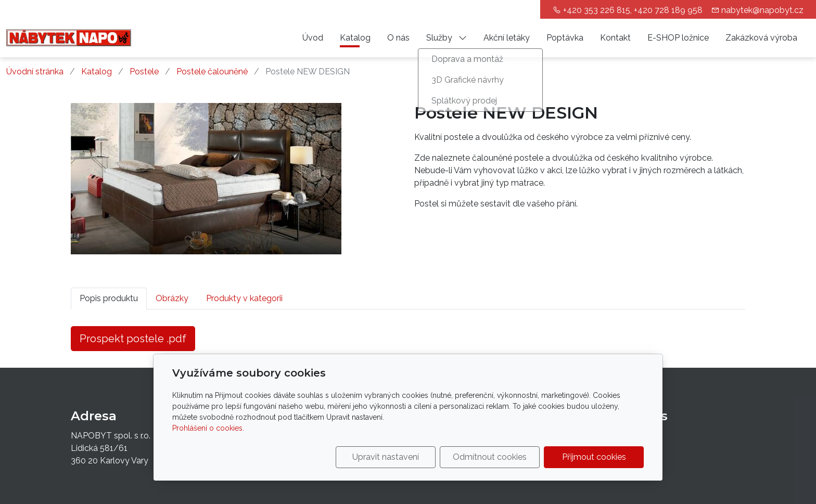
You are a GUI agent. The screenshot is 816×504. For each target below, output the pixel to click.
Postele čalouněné (212, 72)
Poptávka (565, 38)
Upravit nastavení (386, 457)
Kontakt (615, 38)
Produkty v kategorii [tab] (244, 298)
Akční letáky (507, 38)
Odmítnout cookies (490, 457)
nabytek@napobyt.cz (762, 10)
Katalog (355, 38)
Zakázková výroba (761, 38)
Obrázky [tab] (172, 298)
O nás (398, 38)
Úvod (313, 38)
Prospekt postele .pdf (133, 339)
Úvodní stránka (35, 72)
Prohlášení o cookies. (208, 428)
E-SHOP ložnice (678, 38)
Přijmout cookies (594, 457)
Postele (144, 72)
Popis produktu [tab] (109, 298)
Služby (447, 38)
